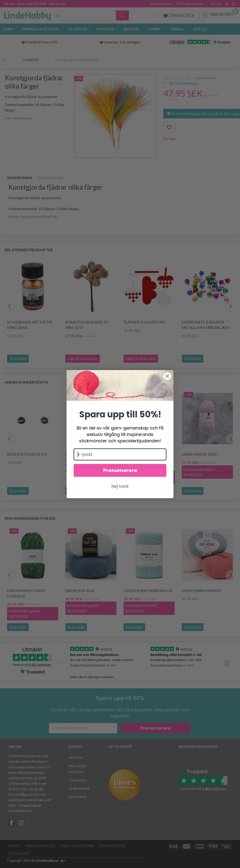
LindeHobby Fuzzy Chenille (26, 593)
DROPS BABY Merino (202, 591)
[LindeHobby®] (27, 14)
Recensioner (50, 178)
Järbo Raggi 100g (199, 454)
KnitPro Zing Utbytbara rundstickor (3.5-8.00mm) (83, 462)
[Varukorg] (220, 14)
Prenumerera (156, 728)
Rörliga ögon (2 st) (27, 454)
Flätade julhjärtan (144, 322)
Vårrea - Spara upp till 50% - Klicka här (35, 3)
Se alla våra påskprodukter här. (33, 216)
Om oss (216, 4)
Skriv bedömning (182, 83)
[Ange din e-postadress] (83, 728)
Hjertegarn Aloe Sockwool (141, 457)
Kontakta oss (160, 4)
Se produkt (18, 359)
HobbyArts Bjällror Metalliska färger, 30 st (206, 325)
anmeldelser (205, 78)
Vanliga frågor (40, 846)
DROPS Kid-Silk (80, 591)
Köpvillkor (18, 853)
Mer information (18, 118)
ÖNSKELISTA (179, 15)
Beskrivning (20, 178)
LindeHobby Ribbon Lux (148, 591)
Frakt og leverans (190, 4)
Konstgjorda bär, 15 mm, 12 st (87, 325)
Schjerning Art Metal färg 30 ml (30, 325)
